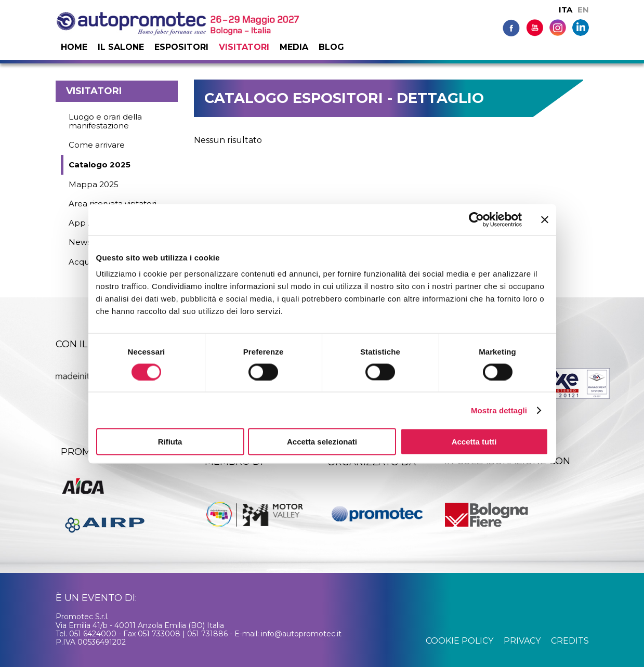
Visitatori (244, 47)
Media (294, 47)
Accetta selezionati (322, 442)
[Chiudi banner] (545, 219)
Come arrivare (97, 145)
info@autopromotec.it (301, 634)
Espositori (181, 47)
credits (570, 641)
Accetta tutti (474, 442)
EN (583, 10)
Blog (331, 47)
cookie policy (459, 641)
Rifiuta (170, 442)
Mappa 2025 (94, 184)
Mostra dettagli (499, 410)
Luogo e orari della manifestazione (105, 121)
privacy (522, 641)
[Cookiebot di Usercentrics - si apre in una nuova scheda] (476, 219)
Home (74, 47)
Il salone (121, 47)
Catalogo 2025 (100, 165)
